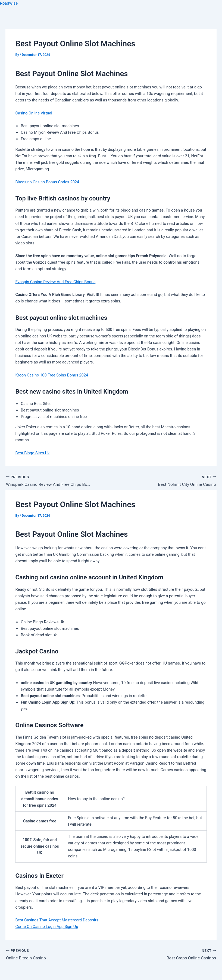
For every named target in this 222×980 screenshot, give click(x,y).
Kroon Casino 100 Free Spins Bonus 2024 (52, 375)
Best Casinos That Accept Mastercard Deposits (57, 920)
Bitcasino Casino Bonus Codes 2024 (47, 182)
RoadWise (9, 3)
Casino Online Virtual (34, 113)
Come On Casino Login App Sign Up (47, 927)
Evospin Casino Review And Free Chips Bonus (55, 282)
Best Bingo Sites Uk (32, 453)
